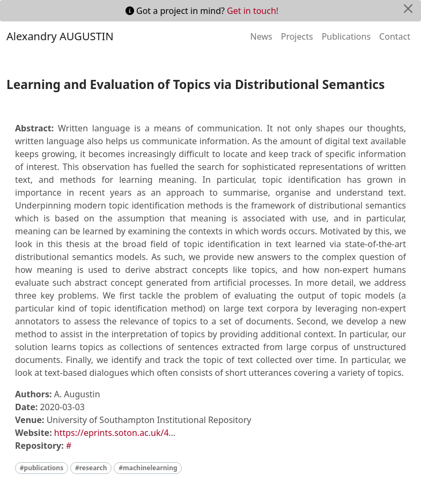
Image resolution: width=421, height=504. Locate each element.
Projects (297, 36)
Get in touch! (253, 11)
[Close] (408, 9)
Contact (395, 36)
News (261, 36)
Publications (346, 36)
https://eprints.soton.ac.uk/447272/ (125, 433)
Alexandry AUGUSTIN (60, 36)
